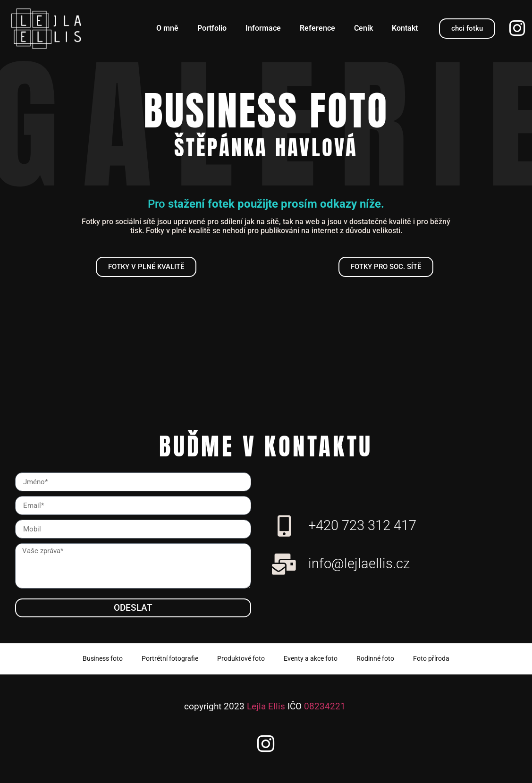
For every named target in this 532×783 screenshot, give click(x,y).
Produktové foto (241, 659)
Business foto (103, 659)
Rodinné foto (375, 659)
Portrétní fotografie (170, 659)
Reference (317, 28)
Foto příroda (431, 659)
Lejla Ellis (266, 706)
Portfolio (212, 28)
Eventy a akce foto (311, 659)
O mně (167, 28)
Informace (263, 28)
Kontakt (405, 28)
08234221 (325, 706)
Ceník (363, 28)
